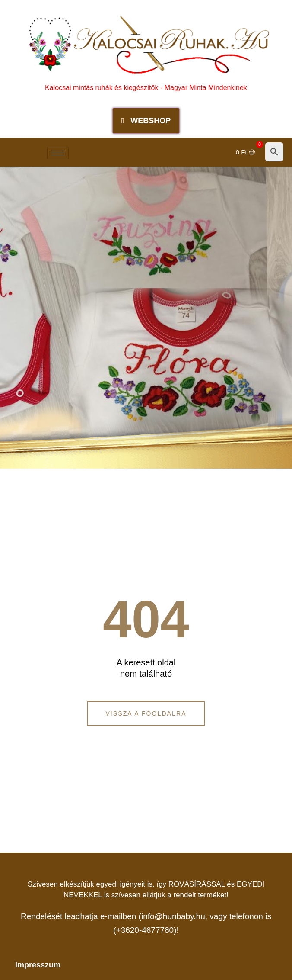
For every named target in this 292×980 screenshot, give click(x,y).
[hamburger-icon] (58, 153)
